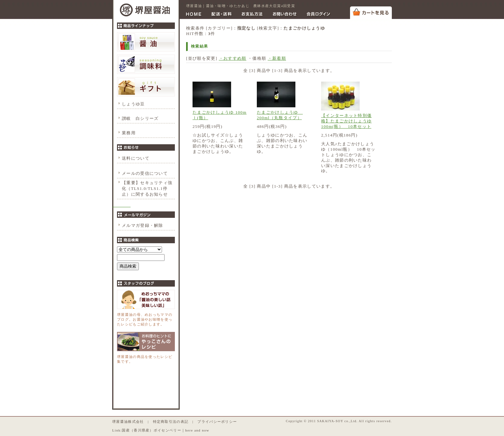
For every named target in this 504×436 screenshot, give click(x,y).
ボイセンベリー (167, 430)
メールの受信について (145, 173)
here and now (197, 430)
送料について (136, 158)
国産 (126, 430)
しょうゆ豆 (133, 104)
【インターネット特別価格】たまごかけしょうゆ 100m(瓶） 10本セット (346, 121)
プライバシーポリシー (217, 422)
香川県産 (142, 430)
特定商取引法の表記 (171, 422)
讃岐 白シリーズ (140, 118)
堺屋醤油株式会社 (128, 422)
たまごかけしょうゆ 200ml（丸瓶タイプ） (280, 115)
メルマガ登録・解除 (143, 225)
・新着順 (277, 58)
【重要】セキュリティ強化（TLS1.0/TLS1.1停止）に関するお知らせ (147, 188)
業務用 (129, 133)
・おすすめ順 (233, 58)
